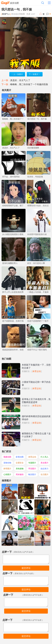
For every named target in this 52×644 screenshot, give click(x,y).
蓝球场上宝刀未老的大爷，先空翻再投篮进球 (36, 401)
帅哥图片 (7, 469)
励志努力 (45, 469)
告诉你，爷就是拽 (35, 177)
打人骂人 (45, 457)
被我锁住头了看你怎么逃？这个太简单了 (36, 435)
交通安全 (20, 463)
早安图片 (32, 469)
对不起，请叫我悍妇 (11, 177)
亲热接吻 (20, 469)
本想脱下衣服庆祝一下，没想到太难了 (36, 366)
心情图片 (7, 474)
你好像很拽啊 (33, 148)
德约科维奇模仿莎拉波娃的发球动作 (36, 418)
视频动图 (7, 457)
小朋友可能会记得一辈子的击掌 (36, 384)
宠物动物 (7, 463)
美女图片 (45, 463)
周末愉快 (20, 474)
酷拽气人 (6, 14)
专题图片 (32, 463)
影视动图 (20, 457)
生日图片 (45, 474)
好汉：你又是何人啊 (36, 263)
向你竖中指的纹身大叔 (37, 234)
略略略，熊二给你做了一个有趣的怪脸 (29, 84)
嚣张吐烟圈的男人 (10, 263)
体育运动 (37, 371)
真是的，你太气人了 (20, 80)
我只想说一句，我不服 (37, 119)
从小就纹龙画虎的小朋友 (13, 234)
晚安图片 (32, 474)
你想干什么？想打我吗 (37, 350)
